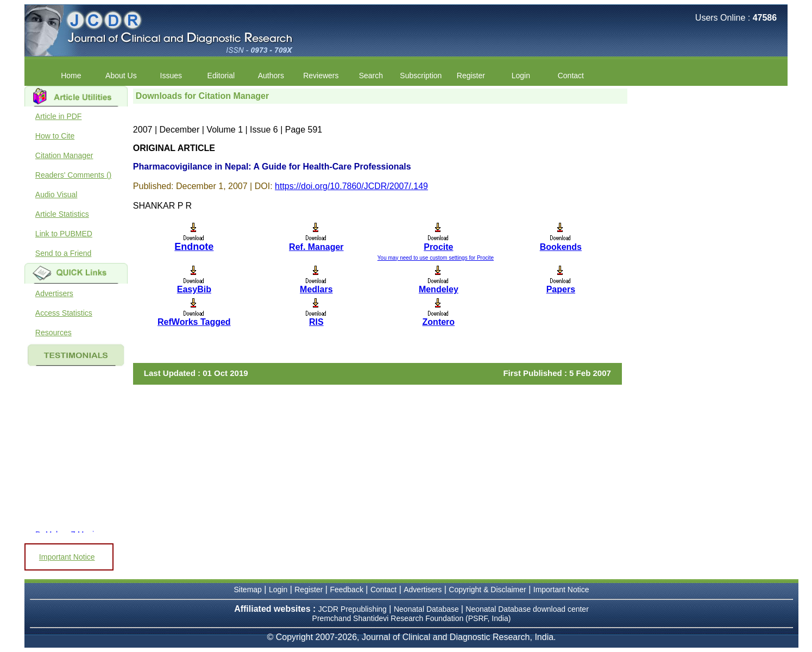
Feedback (346, 590)
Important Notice (67, 557)
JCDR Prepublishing (353, 609)
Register (471, 76)
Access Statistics (64, 313)
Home (71, 76)
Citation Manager (64, 155)
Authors (271, 76)
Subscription (421, 76)
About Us (121, 76)
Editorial (221, 76)
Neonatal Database (427, 609)
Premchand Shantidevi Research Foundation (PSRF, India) (412, 618)
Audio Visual (56, 195)
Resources (53, 333)
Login (521, 76)
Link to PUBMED (64, 234)
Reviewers (321, 76)
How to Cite (55, 136)
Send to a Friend (64, 253)
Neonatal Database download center (527, 609)
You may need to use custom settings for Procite (436, 258)
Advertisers (54, 293)
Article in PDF (59, 116)
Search (371, 76)
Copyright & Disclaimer (487, 590)
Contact (571, 76)
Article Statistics (62, 214)
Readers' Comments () (73, 175)
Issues (171, 76)
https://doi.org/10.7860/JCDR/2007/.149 (351, 186)
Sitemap (248, 590)
